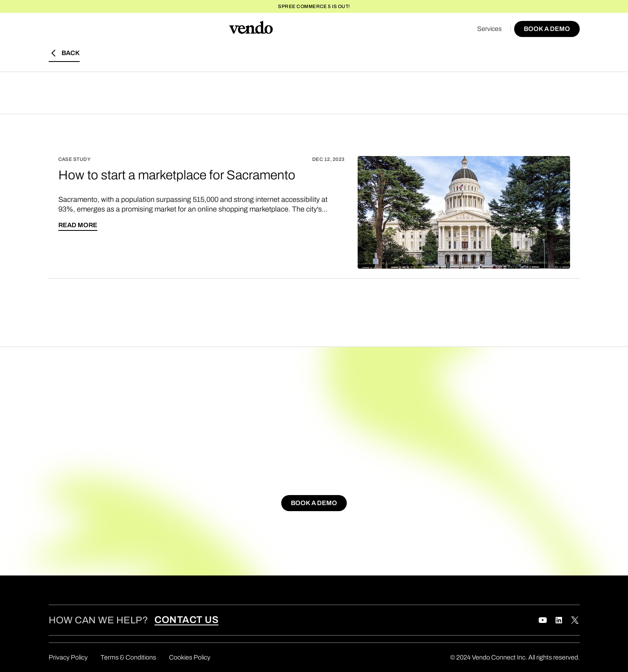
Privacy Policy (68, 657)
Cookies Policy (190, 657)
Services (489, 29)
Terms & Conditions (128, 657)
